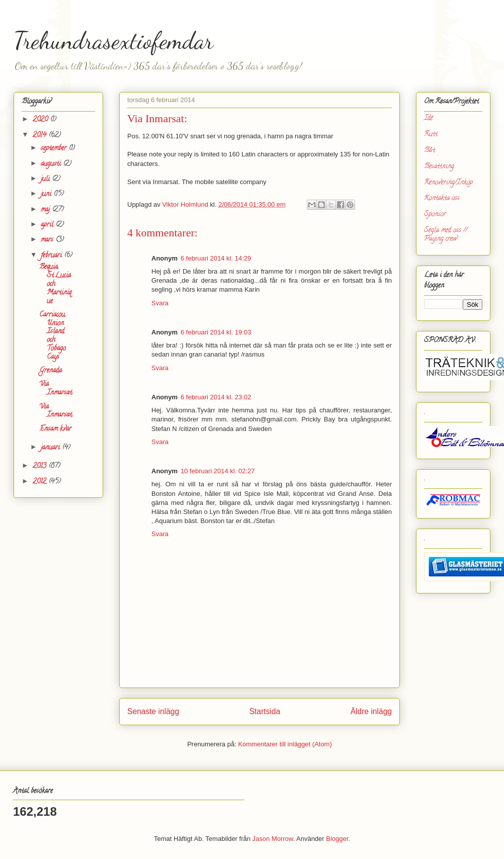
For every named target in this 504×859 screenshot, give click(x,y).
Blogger (337, 839)
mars (48, 240)
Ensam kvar (55, 429)
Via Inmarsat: (56, 389)
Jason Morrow (273, 839)
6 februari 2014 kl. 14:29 (216, 258)
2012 (40, 482)
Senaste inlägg (153, 711)
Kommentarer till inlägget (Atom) (285, 744)
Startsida (265, 711)
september (55, 149)
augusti (52, 164)
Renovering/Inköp (448, 183)
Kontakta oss (442, 198)
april (48, 225)
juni (47, 194)
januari (51, 448)
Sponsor (435, 214)
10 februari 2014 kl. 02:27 (218, 471)
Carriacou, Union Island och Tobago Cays (53, 336)
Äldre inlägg (371, 711)
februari (52, 256)
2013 (40, 466)
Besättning (439, 167)
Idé (429, 118)
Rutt (431, 135)
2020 (41, 120)
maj (46, 210)
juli (46, 179)
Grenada (51, 371)
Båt (430, 151)
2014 (40, 136)
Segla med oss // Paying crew (446, 235)
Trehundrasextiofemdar (113, 40)
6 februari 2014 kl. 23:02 (216, 397)
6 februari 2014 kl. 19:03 (216, 332)
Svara (160, 303)
